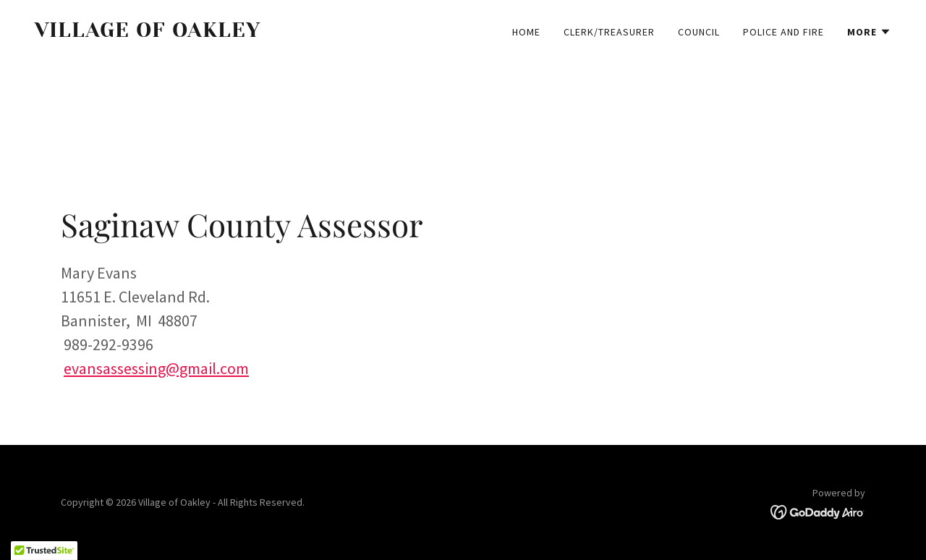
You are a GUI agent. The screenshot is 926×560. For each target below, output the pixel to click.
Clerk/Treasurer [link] (609, 32)
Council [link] (699, 32)
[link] (243, 33)
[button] (869, 32)
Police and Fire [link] (783, 32)
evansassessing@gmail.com (156, 368)
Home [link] (526, 32)
